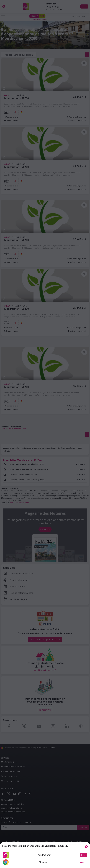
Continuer (82, 862)
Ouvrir (84, 855)
